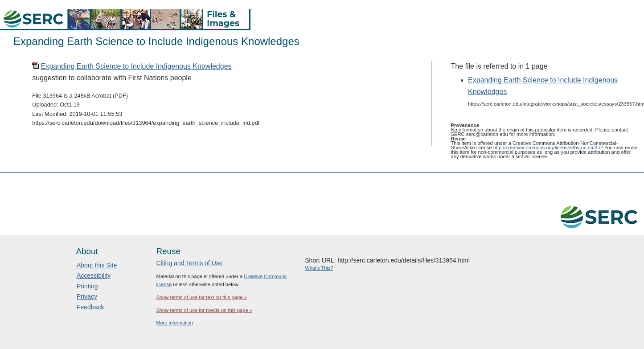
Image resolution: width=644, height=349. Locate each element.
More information (174, 323)
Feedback (90, 307)
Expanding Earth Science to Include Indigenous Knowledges (136, 66)
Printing (87, 286)
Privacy (87, 296)
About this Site (97, 265)
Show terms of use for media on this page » (204, 310)
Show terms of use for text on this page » (201, 297)
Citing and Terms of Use (189, 263)
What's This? (319, 268)
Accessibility (94, 275)
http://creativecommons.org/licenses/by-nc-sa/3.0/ (548, 148)
